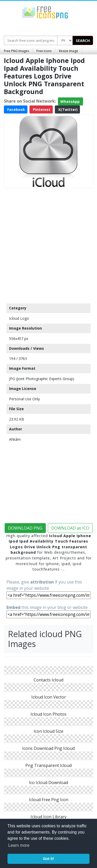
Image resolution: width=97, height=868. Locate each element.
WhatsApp (70, 101)
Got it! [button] (48, 859)
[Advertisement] (48, 244)
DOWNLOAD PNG (25, 528)
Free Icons (44, 51)
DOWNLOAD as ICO (70, 528)
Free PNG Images (16, 51)
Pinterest (41, 109)
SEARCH (83, 41)
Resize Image (69, 51)
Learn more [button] (19, 845)
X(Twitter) (67, 109)
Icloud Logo (19, 318)
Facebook (16, 109)
